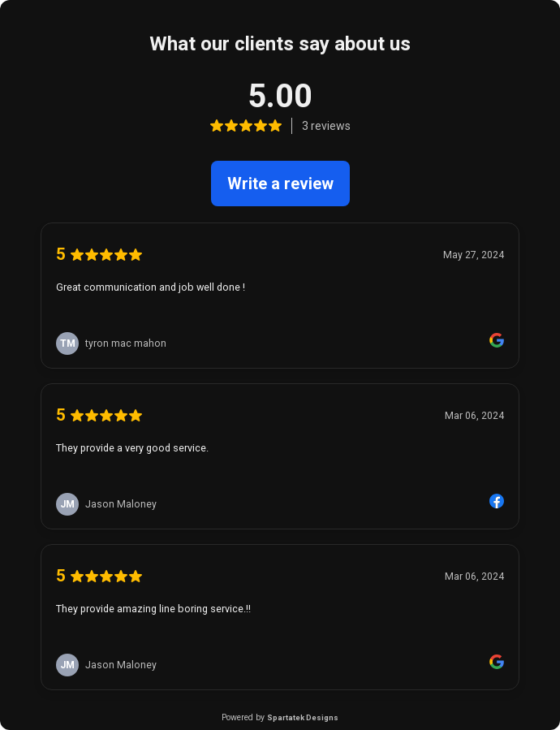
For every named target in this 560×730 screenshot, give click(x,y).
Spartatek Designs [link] (303, 717)
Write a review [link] (280, 184)
